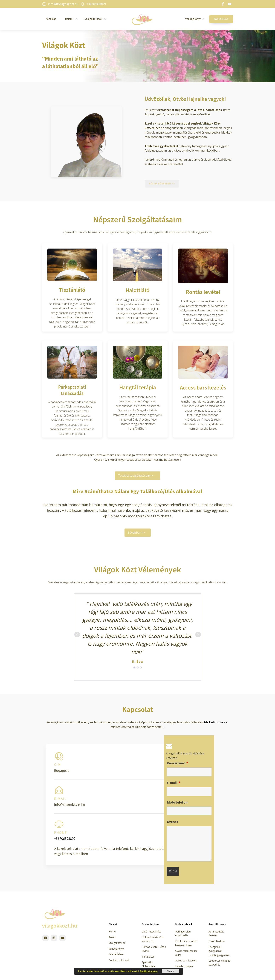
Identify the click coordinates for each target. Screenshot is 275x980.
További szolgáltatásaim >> (136, 476)
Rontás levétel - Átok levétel (154, 949)
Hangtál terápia (184, 966)
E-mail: (173, 783)
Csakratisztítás (217, 941)
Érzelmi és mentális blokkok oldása (186, 943)
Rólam (112, 937)
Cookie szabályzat (119, 960)
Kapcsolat (221, 19)
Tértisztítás (148, 957)
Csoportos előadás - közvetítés (220, 963)
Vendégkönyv (116, 949)
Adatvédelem (116, 954)
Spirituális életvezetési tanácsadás (149, 966)
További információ (149, 971)
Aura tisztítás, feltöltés (216, 933)
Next (198, 634)
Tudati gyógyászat (219, 955)
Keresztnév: (177, 763)
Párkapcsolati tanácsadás (183, 933)
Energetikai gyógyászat (215, 949)
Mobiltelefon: (178, 802)
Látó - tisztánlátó (152, 932)
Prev (77, 634)
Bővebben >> (136, 533)
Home (112, 932)
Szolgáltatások (117, 943)
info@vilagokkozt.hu (70, 805)
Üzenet (173, 822)
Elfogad (170, 971)
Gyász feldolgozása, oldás (187, 953)
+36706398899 (65, 839)
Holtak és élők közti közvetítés (153, 939)
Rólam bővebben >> (162, 184)
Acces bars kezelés (186, 961)
